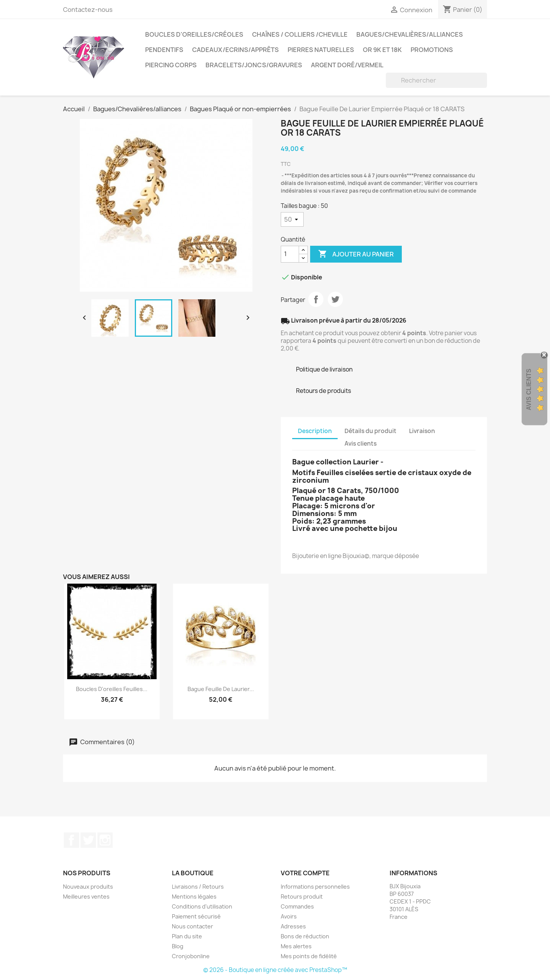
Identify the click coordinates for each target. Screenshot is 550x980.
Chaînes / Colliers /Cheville (300, 34)
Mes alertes (296, 946)
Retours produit (302, 896)
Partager (316, 299)
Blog (178, 946)
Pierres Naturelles (321, 50)
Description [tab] (315, 431)
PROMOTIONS (432, 50)
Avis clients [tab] (361, 444)
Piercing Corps (171, 65)
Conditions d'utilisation (202, 906)
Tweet (335, 299)
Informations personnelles (315, 887)
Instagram (105, 840)
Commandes (297, 906)
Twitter (88, 840)
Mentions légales (194, 896)
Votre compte (305, 873)
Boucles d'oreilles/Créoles (194, 34)
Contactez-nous (88, 10)
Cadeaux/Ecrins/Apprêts (235, 50)
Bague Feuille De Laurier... (221, 689)
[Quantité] (290, 254)
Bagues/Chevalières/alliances (410, 34)
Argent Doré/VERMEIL (347, 65)
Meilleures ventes (86, 896)
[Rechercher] (436, 80)
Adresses (293, 926)
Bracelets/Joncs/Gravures (254, 65)
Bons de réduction (305, 936)
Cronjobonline (191, 956)
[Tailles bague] (292, 219)
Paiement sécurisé (196, 916)
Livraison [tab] (422, 431)
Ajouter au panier (356, 254)
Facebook (71, 840)
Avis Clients (529, 390)
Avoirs (289, 916)
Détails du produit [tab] (370, 431)
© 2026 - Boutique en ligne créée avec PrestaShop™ (275, 970)
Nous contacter (192, 926)
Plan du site (187, 936)
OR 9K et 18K (382, 50)
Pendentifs (164, 50)
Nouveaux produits (88, 887)
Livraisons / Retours (198, 887)
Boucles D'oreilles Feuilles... (112, 689)
